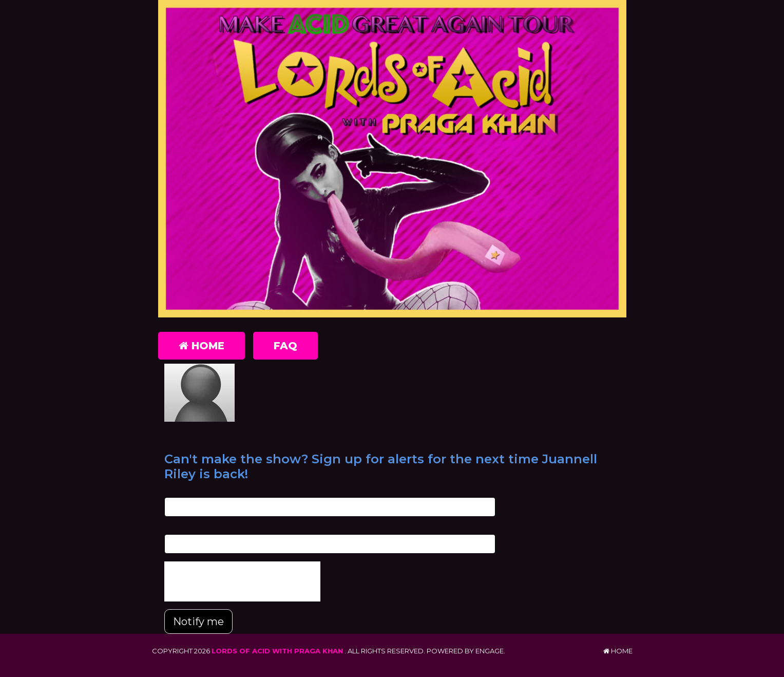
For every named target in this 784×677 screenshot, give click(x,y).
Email (173, 492)
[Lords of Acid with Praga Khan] (392, 159)
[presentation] (242, 581)
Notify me (198, 622)
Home (202, 346)
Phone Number (190, 529)
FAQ (285, 346)
